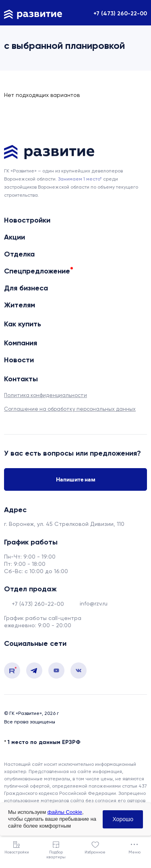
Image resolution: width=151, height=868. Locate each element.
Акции (14, 237)
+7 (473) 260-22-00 (120, 14)
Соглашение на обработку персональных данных (70, 409)
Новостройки (27, 220)
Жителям (20, 305)
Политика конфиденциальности (46, 395)
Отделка (19, 254)
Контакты (21, 379)
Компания (21, 343)
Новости (19, 360)
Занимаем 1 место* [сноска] (80, 179)
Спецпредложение (37, 271)
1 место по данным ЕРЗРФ (44, 742)
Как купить (23, 324)
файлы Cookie (65, 812)
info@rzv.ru (94, 603)
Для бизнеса (26, 288)
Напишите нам (76, 479)
